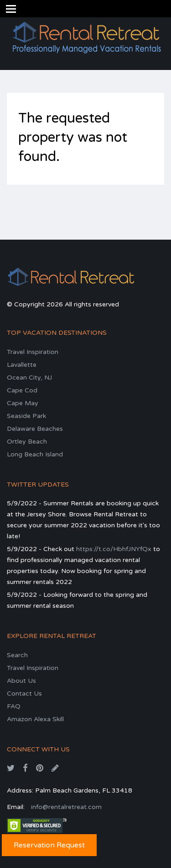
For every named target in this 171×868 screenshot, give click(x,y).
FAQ (14, 706)
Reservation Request (49, 845)
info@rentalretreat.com (66, 807)
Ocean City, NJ (29, 378)
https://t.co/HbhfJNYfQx (114, 549)
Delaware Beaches (35, 429)
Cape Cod (22, 390)
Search (17, 655)
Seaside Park (26, 416)
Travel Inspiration (33, 352)
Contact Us (24, 694)
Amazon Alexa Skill (35, 719)
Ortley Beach (27, 442)
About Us (21, 681)
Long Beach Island (35, 454)
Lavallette (22, 365)
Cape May (23, 403)
